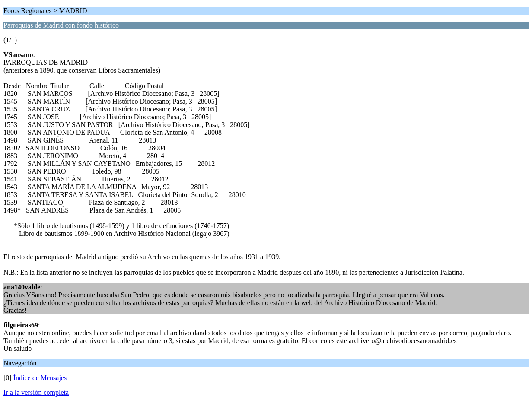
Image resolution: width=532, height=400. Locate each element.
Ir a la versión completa (36, 392)
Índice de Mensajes (40, 378)
